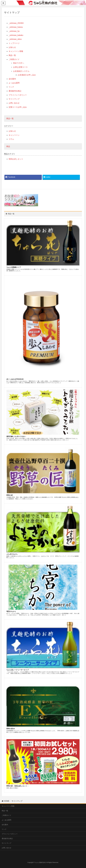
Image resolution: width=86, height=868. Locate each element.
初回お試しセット (16, 159)
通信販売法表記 (15, 91)
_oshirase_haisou (16, 27)
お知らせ (12, 47)
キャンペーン (14, 135)
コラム (11, 139)
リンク (11, 87)
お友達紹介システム (21, 71)
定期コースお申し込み (18, 107)
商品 (8, 146)
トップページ (14, 43)
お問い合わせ (14, 103)
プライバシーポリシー (18, 95)
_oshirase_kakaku (16, 35)
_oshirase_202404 (16, 23)
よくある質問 (14, 83)
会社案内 (12, 79)
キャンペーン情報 (16, 51)
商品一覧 (12, 55)
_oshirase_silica (15, 39)
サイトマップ (14, 99)
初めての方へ (19, 63)
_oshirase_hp (14, 31)
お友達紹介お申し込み (27, 75)
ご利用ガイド (14, 59)
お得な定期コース (20, 67)
